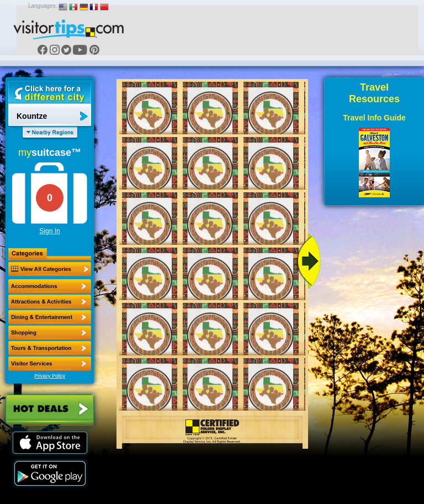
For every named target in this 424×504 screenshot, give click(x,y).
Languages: (43, 6)
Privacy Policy (50, 376)
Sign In (49, 231)
